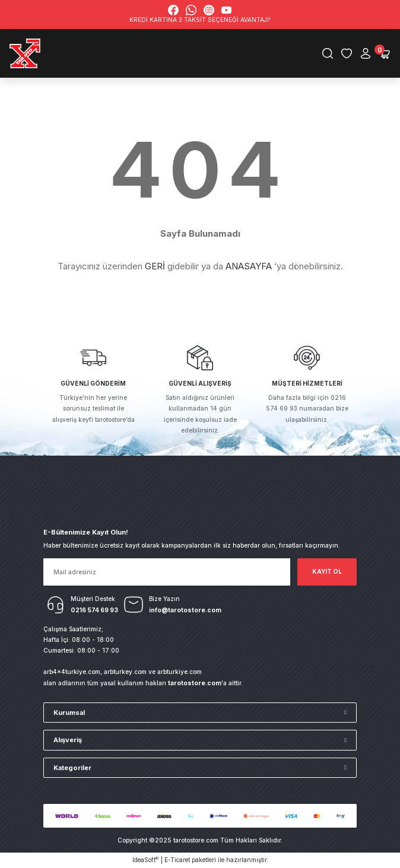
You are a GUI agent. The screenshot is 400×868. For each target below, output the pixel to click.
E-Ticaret (177, 860)
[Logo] (25, 53)
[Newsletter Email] (167, 572)
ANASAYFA (249, 266)
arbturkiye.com (180, 672)
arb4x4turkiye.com (72, 672)
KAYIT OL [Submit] (327, 571)
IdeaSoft (145, 860)
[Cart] (385, 53)
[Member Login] (366, 53)
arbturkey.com (125, 672)
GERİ (155, 266)
